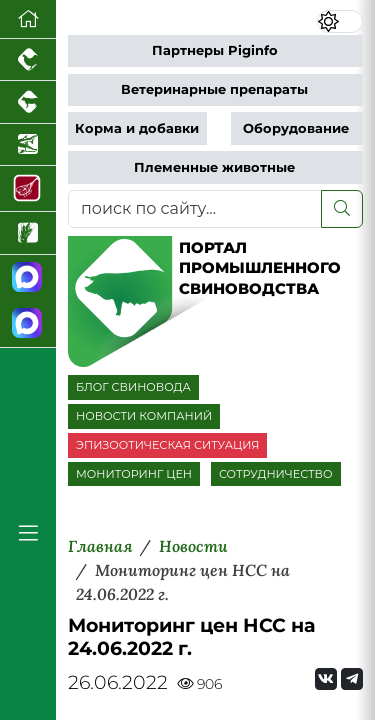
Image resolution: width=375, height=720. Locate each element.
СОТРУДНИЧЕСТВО (276, 474)
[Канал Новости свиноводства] (28, 278)
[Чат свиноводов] (28, 324)
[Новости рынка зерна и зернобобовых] (28, 233)
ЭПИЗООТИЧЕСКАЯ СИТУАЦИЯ (167, 445)
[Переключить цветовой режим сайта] (340, 21)
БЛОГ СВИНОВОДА (133, 387)
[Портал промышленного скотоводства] (28, 102)
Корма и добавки (137, 128)
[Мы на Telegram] (352, 679)
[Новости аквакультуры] (28, 145)
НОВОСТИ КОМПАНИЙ (144, 416)
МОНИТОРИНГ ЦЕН (134, 474)
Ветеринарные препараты (214, 89)
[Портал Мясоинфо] (28, 189)
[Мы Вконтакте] (326, 679)
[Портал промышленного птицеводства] (28, 60)
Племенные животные (214, 167)
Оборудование (296, 128)
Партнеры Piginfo (215, 50)
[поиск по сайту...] (195, 209)
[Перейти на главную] (28, 19)
